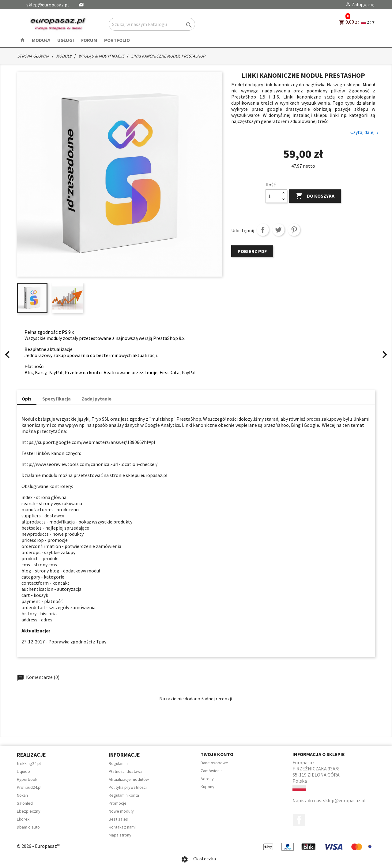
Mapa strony (120, 835)
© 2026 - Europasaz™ (38, 846)
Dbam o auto (28, 827)
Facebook (299, 820)
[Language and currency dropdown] (368, 22)
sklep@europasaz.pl (48, 5)
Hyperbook (27, 779)
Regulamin (118, 763)
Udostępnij (263, 230)
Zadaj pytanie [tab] (96, 399)
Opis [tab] (27, 399)
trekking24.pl (29, 763)
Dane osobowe (214, 763)
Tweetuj (278, 230)
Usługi (66, 40)
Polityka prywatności (128, 787)
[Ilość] (273, 196)
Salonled (25, 803)
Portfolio (117, 40)
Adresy (207, 779)
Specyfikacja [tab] (57, 399)
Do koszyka (315, 196)
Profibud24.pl (29, 787)
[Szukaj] (152, 24)
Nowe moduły (121, 811)
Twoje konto (217, 754)
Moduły (41, 40)
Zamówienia (212, 771)
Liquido (23, 771)
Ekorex (23, 819)
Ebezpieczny (29, 811)
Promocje (118, 803)
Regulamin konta (124, 795)
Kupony (207, 787)
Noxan (22, 795)
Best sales (118, 819)
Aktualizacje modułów (129, 779)
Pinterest (294, 230)
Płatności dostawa (126, 771)
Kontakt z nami (122, 827)
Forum (89, 40)
